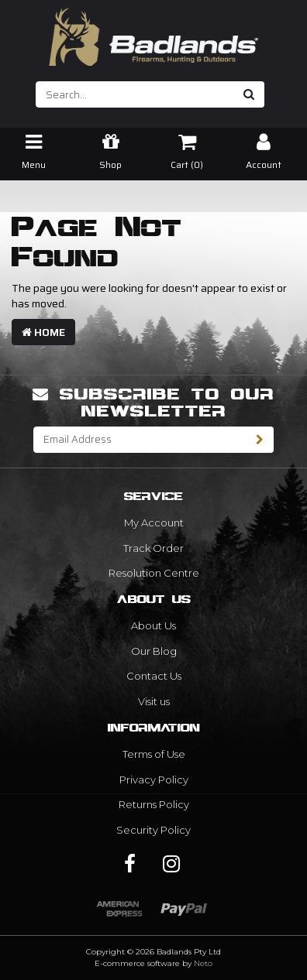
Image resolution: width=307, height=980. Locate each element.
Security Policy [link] (153, 830)
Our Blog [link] (154, 651)
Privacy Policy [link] (154, 780)
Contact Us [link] (154, 676)
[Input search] (135, 94)
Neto (203, 963)
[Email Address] (140, 440)
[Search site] (249, 94)
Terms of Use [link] (154, 754)
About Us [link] (153, 625)
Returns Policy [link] (154, 804)
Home (43, 332)
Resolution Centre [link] (154, 573)
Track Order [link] (153, 548)
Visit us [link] (154, 701)
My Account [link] (154, 523)
